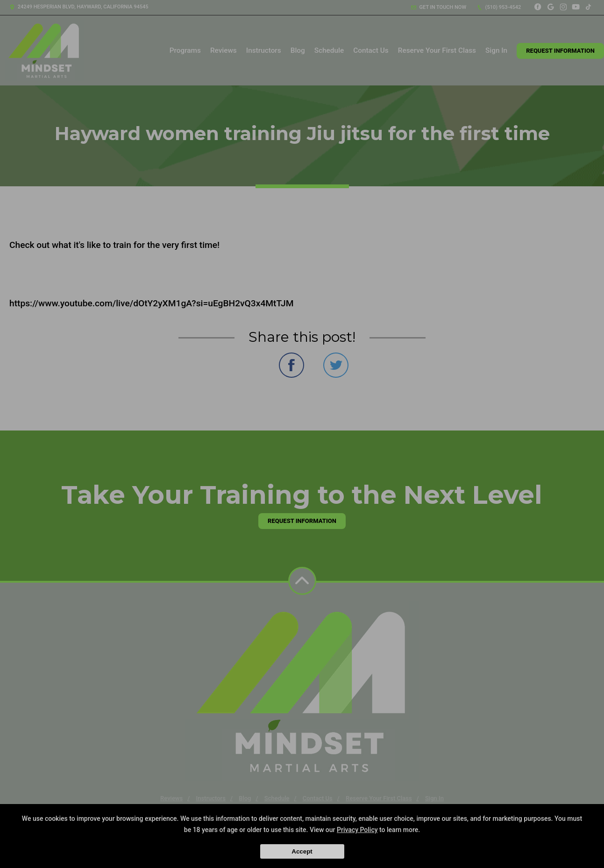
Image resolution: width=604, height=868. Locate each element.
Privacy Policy (357, 830)
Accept (302, 851)
